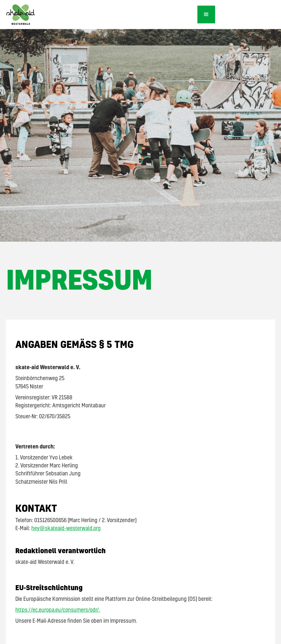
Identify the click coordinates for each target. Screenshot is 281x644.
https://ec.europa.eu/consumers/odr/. (58, 610)
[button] (206, 14)
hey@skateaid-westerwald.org (66, 528)
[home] (99, 17)
